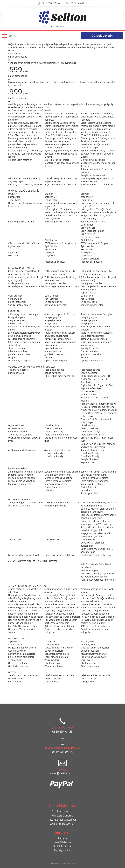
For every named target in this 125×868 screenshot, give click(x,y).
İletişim (62, 838)
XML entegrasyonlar (62, 824)
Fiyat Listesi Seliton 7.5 (62, 820)
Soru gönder (15, 682)
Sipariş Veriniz (62, 850)
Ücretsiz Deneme (63, 816)
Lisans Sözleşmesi (62, 842)
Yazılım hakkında (62, 811)
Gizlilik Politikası (62, 846)
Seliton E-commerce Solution (62, 863)
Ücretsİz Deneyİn (102, 36)
